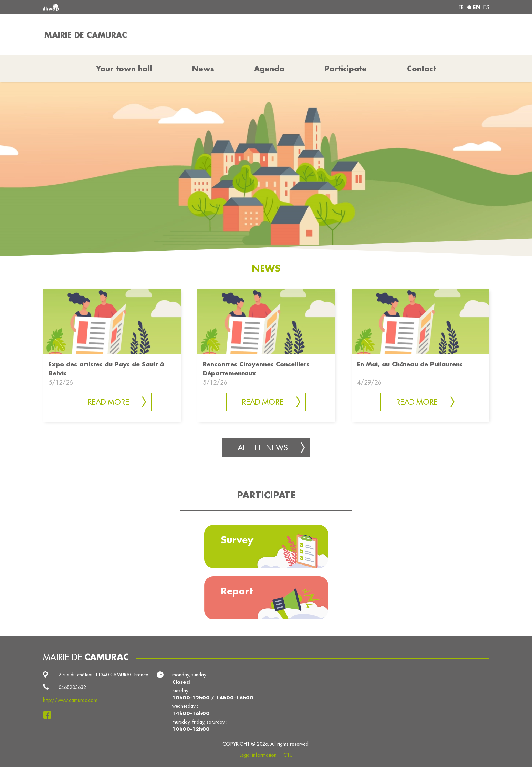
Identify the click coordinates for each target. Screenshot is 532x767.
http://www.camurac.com (70, 700)
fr (461, 7)
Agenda (269, 69)
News (203, 69)
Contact (421, 69)
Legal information (258, 755)
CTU (288, 755)
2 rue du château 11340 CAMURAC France (103, 675)
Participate (346, 69)
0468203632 (72, 687)
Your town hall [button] (124, 69)
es (486, 7)
